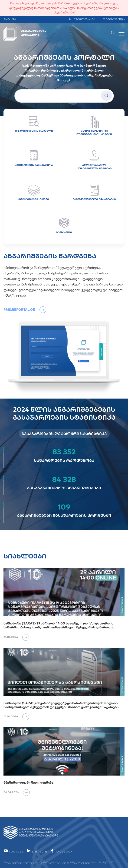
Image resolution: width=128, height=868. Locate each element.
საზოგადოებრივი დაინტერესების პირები (94, 126)
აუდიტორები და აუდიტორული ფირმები (94, 160)
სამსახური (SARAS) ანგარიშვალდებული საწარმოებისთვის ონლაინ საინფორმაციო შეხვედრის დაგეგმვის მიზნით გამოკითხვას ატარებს (61, 705)
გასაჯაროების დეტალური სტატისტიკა (64, 434)
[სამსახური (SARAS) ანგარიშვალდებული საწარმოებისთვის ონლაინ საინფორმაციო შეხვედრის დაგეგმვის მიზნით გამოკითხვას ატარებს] (64, 672)
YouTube (14, 852)
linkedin (37, 852)
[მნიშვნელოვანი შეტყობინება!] (64, 751)
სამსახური (64, 226)
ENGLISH (10, 19)
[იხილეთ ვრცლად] (24, 637)
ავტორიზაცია (82, 19)
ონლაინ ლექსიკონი (34, 193)
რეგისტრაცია (114, 19)
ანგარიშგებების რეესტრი (34, 124)
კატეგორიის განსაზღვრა (34, 158)
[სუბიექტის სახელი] (64, 96)
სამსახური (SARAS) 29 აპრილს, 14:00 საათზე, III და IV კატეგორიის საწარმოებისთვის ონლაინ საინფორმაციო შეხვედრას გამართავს (59, 625)
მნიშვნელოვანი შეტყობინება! (29, 782)
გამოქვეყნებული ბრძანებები (94, 193)
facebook (61, 852)
